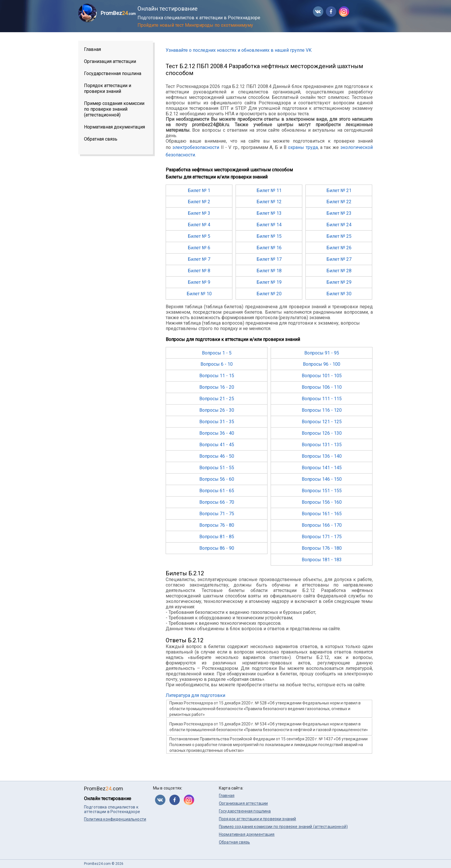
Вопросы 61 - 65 (217, 491)
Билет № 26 (339, 248)
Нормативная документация (114, 127)
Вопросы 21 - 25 (217, 399)
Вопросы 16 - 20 (217, 387)
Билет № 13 (269, 213)
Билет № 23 (339, 213)
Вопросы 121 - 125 (322, 422)
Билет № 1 (199, 190)
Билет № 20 (269, 294)
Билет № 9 (199, 282)
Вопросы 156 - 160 (322, 502)
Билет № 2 (199, 202)
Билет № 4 (199, 225)
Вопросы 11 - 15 (217, 376)
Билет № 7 (199, 259)
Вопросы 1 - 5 (217, 353)
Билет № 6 (199, 248)
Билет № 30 (339, 294)
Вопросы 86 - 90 (217, 548)
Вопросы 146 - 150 (322, 479)
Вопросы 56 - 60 (217, 479)
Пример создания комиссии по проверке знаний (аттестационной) (114, 109)
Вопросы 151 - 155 (322, 491)
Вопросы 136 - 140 (322, 456)
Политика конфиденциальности (115, 819)
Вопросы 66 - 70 (217, 502)
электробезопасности (196, 147)
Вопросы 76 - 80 (217, 525)
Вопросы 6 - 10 (217, 364)
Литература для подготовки (195, 695)
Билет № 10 (199, 294)
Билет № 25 (339, 236)
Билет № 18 (269, 271)
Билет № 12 (269, 202)
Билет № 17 (269, 259)
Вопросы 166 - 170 (322, 525)
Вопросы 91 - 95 (322, 353)
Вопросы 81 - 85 (217, 537)
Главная (92, 49)
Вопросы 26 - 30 (217, 410)
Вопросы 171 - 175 (322, 537)
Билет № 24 (339, 225)
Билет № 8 (199, 271)
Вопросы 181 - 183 (322, 560)
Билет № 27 (339, 259)
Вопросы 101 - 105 (322, 376)
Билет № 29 (339, 282)
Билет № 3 (199, 213)
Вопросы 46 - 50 (217, 456)
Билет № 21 (339, 190)
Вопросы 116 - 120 (322, 410)
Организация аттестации (110, 61)
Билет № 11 (269, 190)
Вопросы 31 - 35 (217, 422)
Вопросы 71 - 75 (217, 514)
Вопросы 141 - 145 (322, 468)
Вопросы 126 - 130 (322, 433)
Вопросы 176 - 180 (322, 548)
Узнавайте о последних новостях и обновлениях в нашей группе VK (239, 50)
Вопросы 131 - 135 (322, 445)
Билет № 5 (199, 236)
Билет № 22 (339, 202)
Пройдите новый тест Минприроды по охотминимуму (195, 25)
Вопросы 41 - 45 (217, 445)
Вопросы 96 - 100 (322, 364)
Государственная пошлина (113, 73)
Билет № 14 (269, 225)
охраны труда (303, 147)
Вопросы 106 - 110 (322, 387)
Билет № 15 (269, 236)
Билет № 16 (269, 248)
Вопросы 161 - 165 (322, 514)
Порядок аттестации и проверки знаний (108, 88)
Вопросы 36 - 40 (217, 433)
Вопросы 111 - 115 (322, 399)
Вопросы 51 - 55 (217, 468)
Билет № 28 (339, 271)
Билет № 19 (269, 282)
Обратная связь (101, 139)
